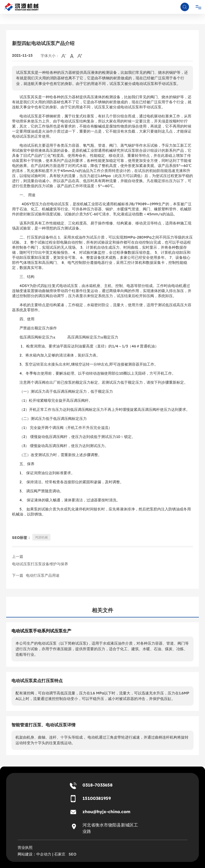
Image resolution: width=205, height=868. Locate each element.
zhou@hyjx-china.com (106, 812)
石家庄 (60, 854)
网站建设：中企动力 (34, 854)
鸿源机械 (41, 537)
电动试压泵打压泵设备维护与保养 (40, 564)
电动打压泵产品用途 (43, 575)
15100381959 (97, 798)
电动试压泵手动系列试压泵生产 (41, 631)
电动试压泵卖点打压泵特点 (37, 681)
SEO (72, 854)
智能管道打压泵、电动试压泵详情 (44, 725)
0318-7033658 (98, 785)
